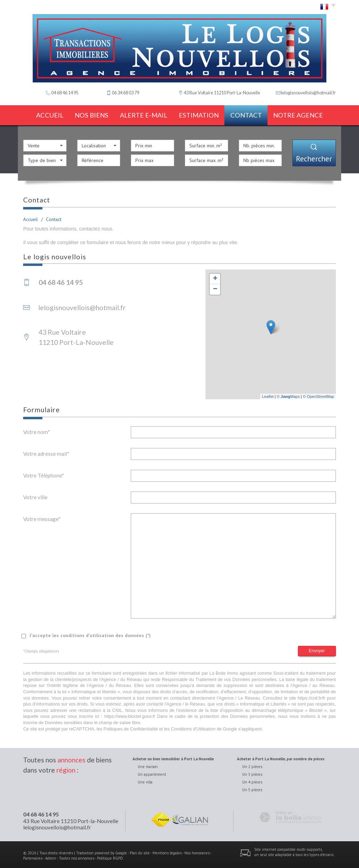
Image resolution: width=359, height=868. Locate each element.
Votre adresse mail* (46, 451)
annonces (72, 758)
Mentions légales (167, 850)
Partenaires (33, 856)
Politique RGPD (110, 856)
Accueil (45, 114)
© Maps (288, 394)
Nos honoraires (197, 850)
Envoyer (317, 648)
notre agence (305, 114)
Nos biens (91, 114)
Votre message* (42, 516)
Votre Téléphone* (44, 473)
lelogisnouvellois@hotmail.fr (308, 93)
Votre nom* (37, 429)
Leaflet (268, 394)
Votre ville (35, 495)
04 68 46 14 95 (41, 812)
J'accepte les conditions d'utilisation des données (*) (90, 633)
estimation (201, 114)
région (66, 767)
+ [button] (215, 277)
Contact (252, 114)
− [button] (215, 287)
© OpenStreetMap (319, 394)
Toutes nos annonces (77, 856)
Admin (51, 856)
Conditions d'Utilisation (193, 727)
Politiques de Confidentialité (131, 727)
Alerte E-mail (144, 114)
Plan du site (140, 850)
